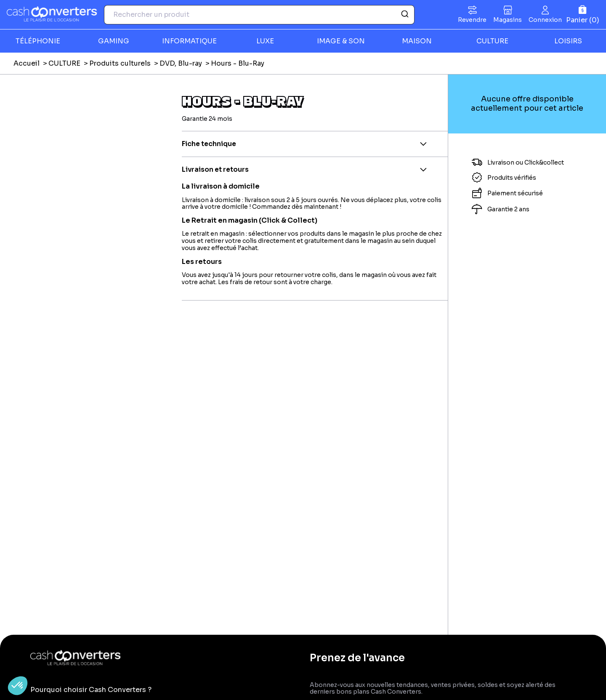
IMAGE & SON (341, 41)
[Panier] (583, 15)
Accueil (27, 63)
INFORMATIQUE (189, 41)
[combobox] (259, 15)
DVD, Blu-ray (181, 63)
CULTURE (492, 41)
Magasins (508, 20)
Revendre (472, 20)
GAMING (114, 41)
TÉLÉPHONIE (38, 41)
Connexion (545, 20)
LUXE (265, 41)
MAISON (417, 41)
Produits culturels (120, 63)
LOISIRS (568, 41)
